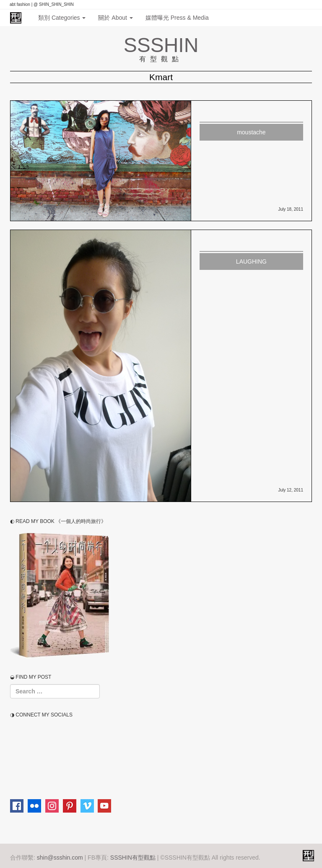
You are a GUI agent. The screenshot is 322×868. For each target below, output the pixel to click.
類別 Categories (62, 18)
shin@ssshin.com (60, 858)
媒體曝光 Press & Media (177, 18)
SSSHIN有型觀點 (133, 858)
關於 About (115, 18)
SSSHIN (161, 45)
